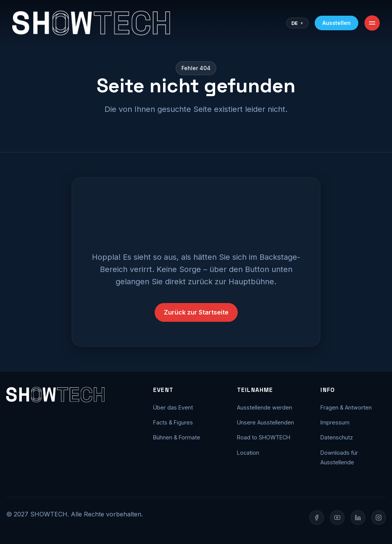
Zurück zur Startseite (196, 312)
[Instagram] (379, 518)
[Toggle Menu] (372, 23)
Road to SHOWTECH (264, 437)
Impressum (335, 422)
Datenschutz (337, 437)
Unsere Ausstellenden (265, 422)
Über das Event (173, 407)
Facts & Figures (173, 422)
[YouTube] (337, 518)
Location (248, 453)
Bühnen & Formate (177, 437)
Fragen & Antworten (346, 407)
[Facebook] (317, 518)
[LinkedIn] (358, 518)
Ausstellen (336, 23)
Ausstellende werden (265, 407)
